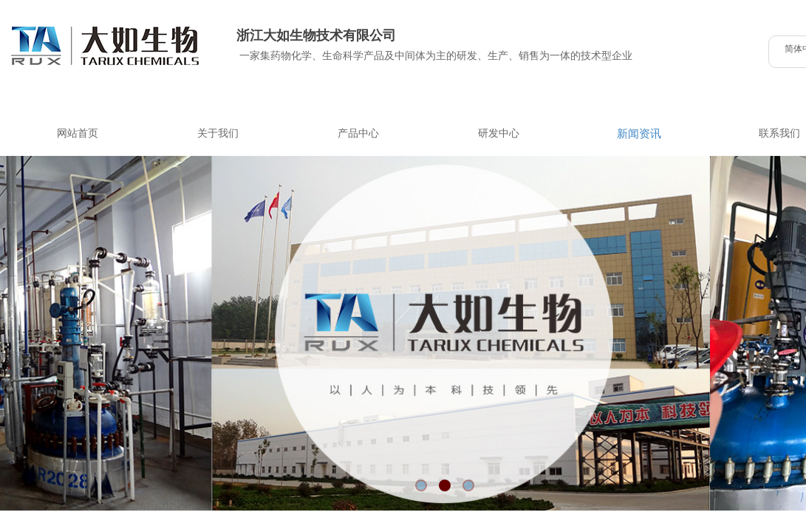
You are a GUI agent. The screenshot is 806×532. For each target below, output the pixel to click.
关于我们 (218, 133)
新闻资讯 (639, 134)
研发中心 (499, 133)
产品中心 (358, 133)
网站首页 (78, 133)
